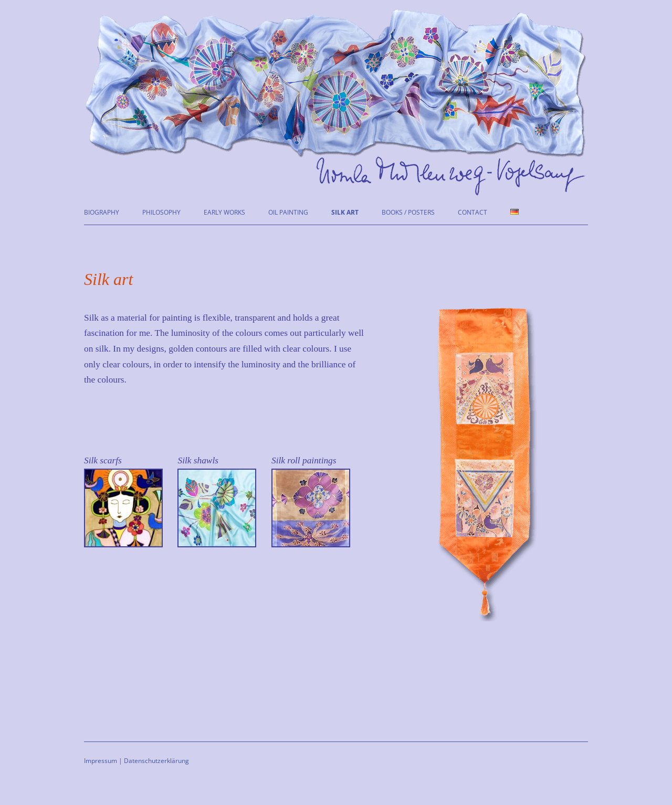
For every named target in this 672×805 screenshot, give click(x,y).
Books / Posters (408, 212)
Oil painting (288, 212)
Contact (472, 212)
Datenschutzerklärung (156, 761)
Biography (102, 212)
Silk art (345, 212)
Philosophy (161, 212)
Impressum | (103, 761)
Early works (224, 212)
